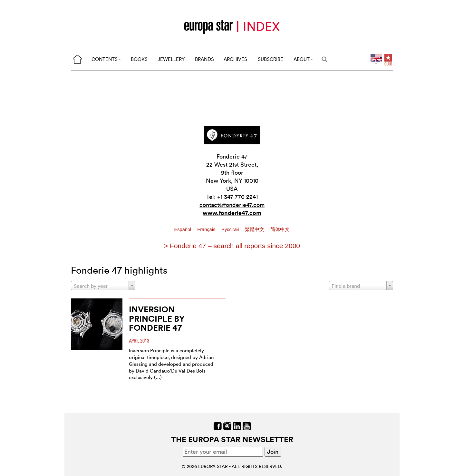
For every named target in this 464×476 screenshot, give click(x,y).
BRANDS (204, 59)
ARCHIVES (235, 59)
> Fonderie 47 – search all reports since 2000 (232, 246)
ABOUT (303, 59)
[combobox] (103, 286)
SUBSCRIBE (271, 59)
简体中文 (280, 229)
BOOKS (139, 59)
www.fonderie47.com (232, 213)
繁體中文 (255, 229)
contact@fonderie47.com (232, 205)
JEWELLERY (171, 59)
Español (184, 229)
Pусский (231, 229)
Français (207, 229)
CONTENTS (106, 59)
